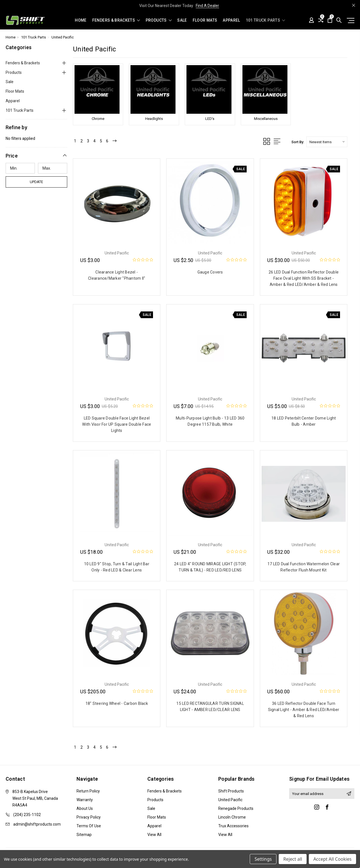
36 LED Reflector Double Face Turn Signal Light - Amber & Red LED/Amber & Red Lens (304, 710)
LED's (210, 119)
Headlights (154, 119)
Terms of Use (89, 827)
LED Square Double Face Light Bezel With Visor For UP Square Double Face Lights (117, 424)
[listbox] (327, 142)
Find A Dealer (207, 6)
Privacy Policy (89, 818)
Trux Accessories (233, 827)
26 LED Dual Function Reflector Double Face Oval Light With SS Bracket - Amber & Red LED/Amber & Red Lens (304, 278)
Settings (263, 859)
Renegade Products (236, 810)
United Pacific (230, 801)
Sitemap (84, 836)
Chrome (98, 119)
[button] (37, 156)
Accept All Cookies (332, 859)
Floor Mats (205, 20)
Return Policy (88, 792)
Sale (182, 20)
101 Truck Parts (265, 20)
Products (159, 20)
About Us (85, 810)
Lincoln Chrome (232, 818)
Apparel (231, 20)
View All (154, 836)
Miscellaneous (266, 119)
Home (81, 20)
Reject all (293, 859)
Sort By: (298, 142)
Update (36, 182)
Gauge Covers (210, 272)
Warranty (85, 801)
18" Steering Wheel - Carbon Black (117, 703)
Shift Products (231, 792)
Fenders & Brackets (116, 20)
